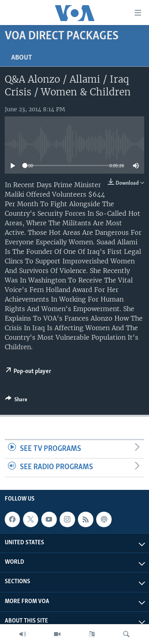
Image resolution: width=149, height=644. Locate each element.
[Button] (16, 401)
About (22, 58)
